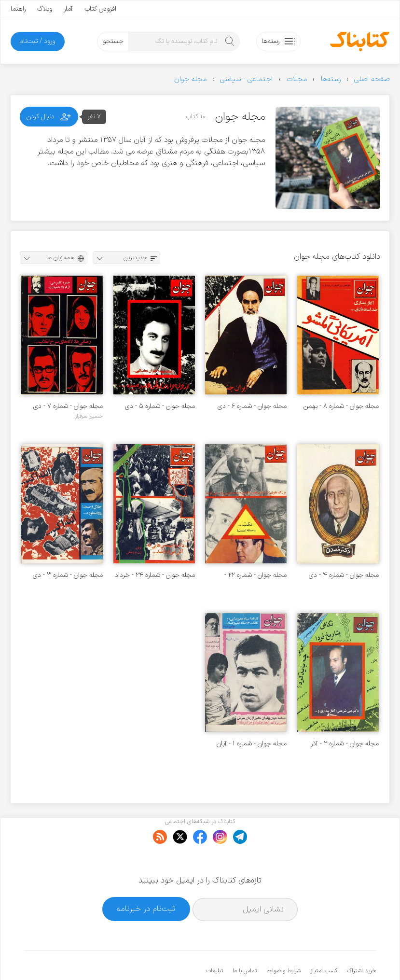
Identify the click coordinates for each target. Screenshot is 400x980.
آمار (68, 9)
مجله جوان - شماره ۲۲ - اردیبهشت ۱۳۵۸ (255, 575)
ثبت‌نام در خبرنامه (146, 879)
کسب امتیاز (324, 941)
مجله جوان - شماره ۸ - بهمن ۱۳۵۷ (341, 406)
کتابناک (325, 957)
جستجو (113, 41)
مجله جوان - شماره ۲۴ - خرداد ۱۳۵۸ (155, 575)
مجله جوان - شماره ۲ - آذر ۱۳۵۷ (345, 744)
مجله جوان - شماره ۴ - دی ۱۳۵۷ (344, 575)
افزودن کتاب (100, 9)
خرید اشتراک (361, 941)
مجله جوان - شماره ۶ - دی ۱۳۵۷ (252, 406)
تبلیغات (215, 941)
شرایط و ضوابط (283, 941)
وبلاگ (45, 9)
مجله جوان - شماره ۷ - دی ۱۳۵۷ (68, 406)
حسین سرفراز (89, 416)
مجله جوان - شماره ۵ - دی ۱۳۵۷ (160, 406)
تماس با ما (245, 941)
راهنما (18, 9)
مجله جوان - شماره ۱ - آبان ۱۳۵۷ (252, 744)
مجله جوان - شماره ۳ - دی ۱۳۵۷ (68, 575)
